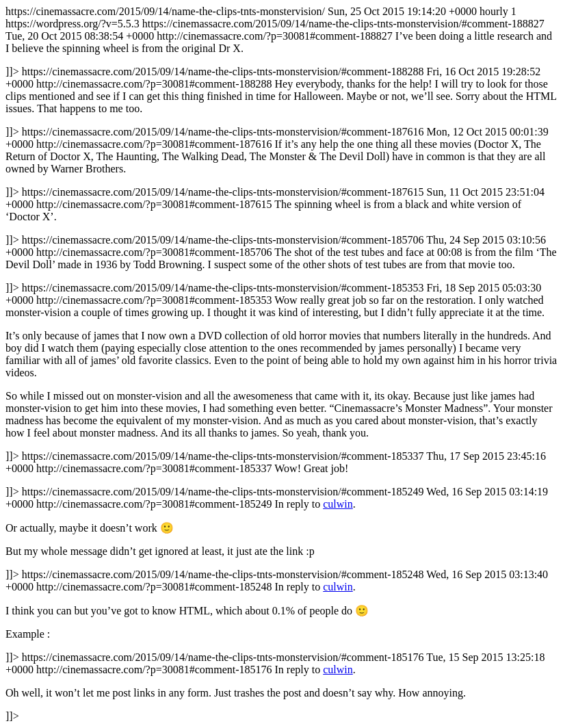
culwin (338, 504)
